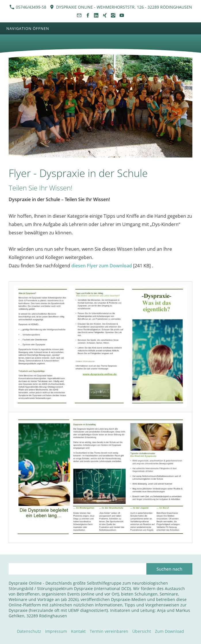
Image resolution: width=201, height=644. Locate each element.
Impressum (56, 631)
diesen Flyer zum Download (102, 266)
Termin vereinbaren (109, 631)
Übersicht (142, 631)
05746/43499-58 (28, 7)
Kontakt (78, 631)
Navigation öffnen (28, 28)
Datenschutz (29, 631)
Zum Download (170, 631)
